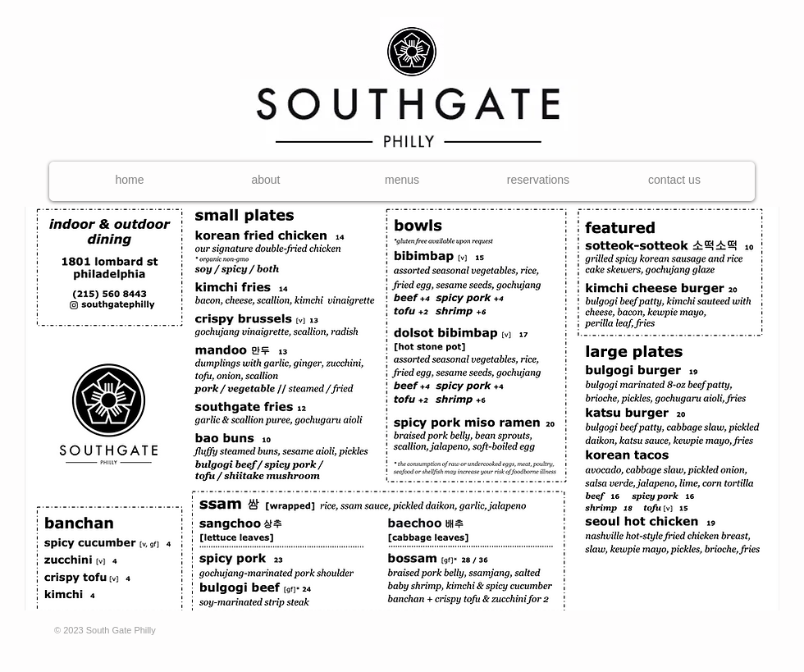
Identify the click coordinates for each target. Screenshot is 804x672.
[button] (402, 180)
